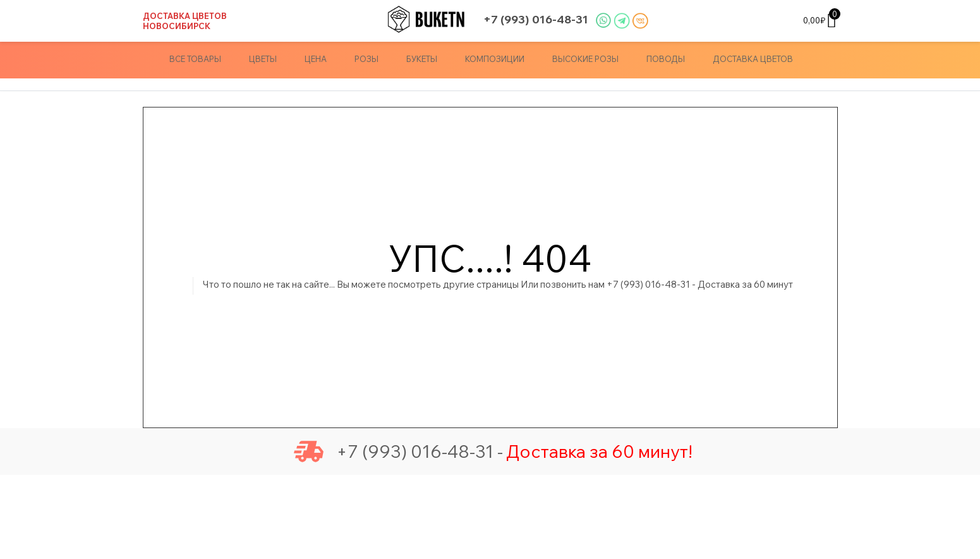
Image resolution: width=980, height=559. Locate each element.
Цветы (263, 59)
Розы (366, 59)
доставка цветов (753, 59)
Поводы (666, 59)
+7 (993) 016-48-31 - (398, 451)
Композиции (495, 59)
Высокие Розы (585, 59)
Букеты (422, 59)
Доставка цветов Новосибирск (185, 21)
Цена (316, 59)
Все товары (195, 59)
